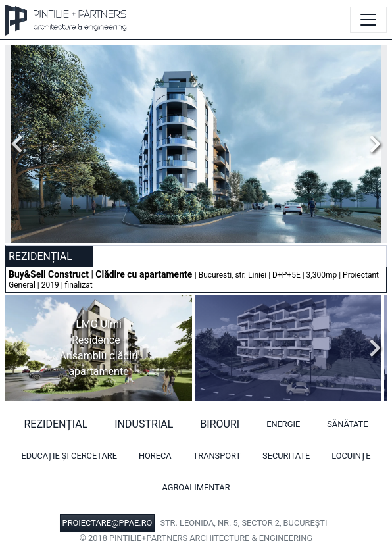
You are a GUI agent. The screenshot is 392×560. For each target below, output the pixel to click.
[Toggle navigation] (368, 20)
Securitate (286, 456)
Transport (217, 456)
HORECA (155, 456)
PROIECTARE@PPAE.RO (108, 523)
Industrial (144, 424)
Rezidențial (56, 424)
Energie (283, 424)
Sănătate (347, 424)
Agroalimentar (196, 487)
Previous (20, 144)
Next (372, 144)
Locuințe (351, 456)
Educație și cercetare (69, 456)
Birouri (220, 424)
